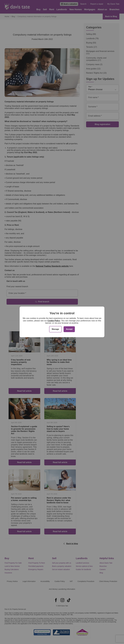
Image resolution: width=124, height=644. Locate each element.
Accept (69, 329)
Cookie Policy (54, 321)
